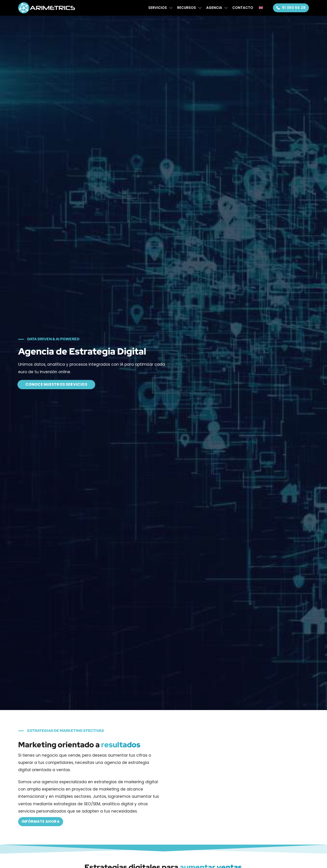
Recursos (187, 8)
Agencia (214, 8)
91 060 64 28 (291, 8)
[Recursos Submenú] (200, 8)
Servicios (158, 8)
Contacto (243, 8)
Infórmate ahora (41, 822)
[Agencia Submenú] (226, 8)
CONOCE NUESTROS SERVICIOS (56, 384)
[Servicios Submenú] (171, 8)
